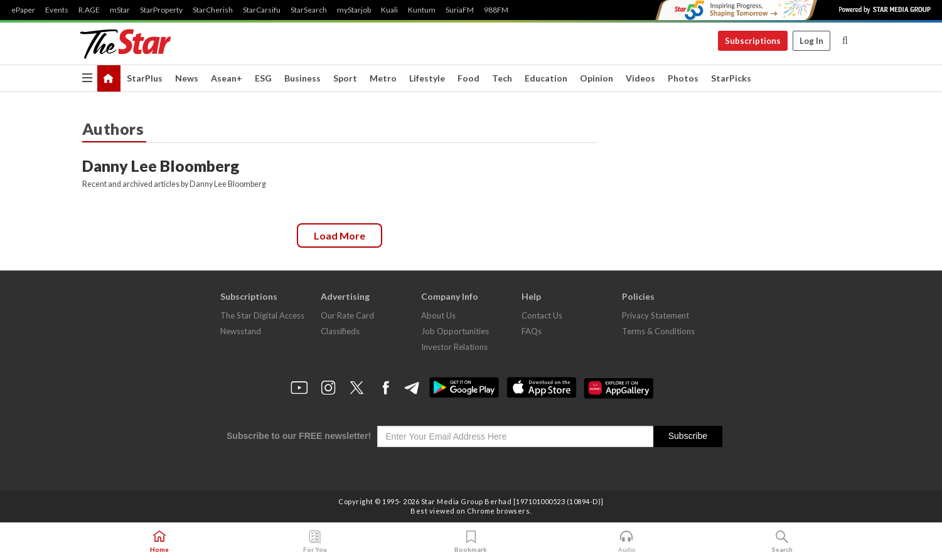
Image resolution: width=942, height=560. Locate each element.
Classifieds (340, 331)
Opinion (597, 78)
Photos (683, 78)
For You (315, 542)
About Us (438, 315)
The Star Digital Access (262, 315)
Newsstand (241, 331)
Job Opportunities (455, 331)
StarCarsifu (262, 10)
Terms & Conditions (658, 331)
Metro (383, 78)
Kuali (389, 10)
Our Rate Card (347, 315)
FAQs (532, 331)
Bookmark (471, 542)
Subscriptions (753, 41)
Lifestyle (427, 78)
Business (302, 78)
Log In (811, 41)
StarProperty (161, 10)
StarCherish (213, 10)
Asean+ (227, 78)
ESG (263, 78)
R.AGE (89, 10)
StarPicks (731, 78)
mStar (120, 10)
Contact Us (542, 315)
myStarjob (354, 10)
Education (546, 78)
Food (468, 78)
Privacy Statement (656, 315)
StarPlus (145, 78)
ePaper (23, 10)
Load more (340, 235)
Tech (502, 78)
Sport (345, 78)
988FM (496, 10)
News (187, 78)
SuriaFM (460, 10)
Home (159, 542)
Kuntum (422, 10)
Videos (640, 78)
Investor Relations (454, 347)
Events (57, 10)
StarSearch (309, 10)
